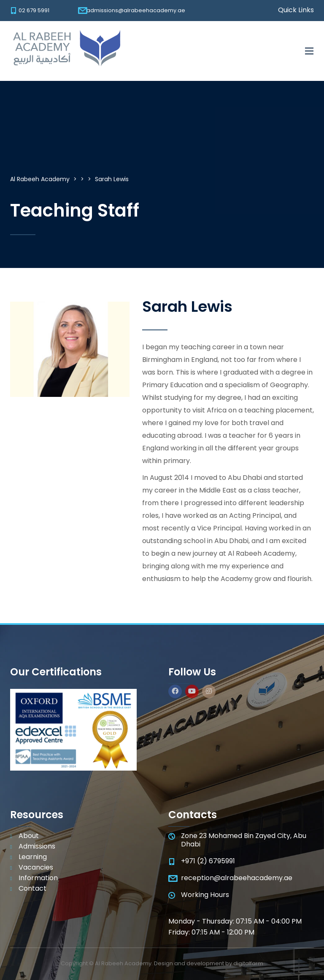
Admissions (37, 846)
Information (38, 878)
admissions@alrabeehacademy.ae (136, 10)
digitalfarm (248, 963)
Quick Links (296, 10)
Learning (33, 857)
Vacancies (36, 868)
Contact (32, 889)
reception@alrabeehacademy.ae (237, 878)
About (29, 836)
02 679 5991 (34, 10)
